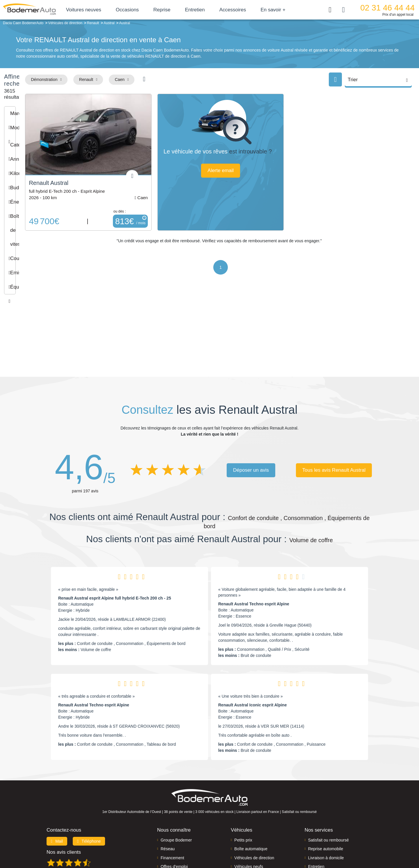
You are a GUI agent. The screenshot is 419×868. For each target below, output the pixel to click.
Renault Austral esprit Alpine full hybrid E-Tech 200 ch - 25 (115, 549)
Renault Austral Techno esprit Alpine (254, 555)
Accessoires (256, 10)
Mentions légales (251, 844)
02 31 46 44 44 (389, 8)
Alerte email (260, 177)
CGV (337, 844)
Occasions (151, 10)
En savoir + (297, 10)
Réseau (168, 800)
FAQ (165, 826)
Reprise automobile (326, 800)
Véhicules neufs (249, 818)
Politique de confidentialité (307, 844)
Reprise (185, 10)
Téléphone (89, 792)
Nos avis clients (64, 803)
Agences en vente (324, 826)
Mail (57, 792)
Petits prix (243, 791)
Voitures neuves (107, 10)
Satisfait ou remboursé (329, 791)
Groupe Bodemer (176, 791)
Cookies (275, 844)
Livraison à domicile (326, 809)
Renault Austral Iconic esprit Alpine (252, 656)
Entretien (218, 10)
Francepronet (105, 844)
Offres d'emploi (174, 818)
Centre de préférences (214, 844)
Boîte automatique (251, 800)
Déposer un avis (251, 421)
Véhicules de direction (254, 809)
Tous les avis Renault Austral (334, 421)
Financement (172, 809)
